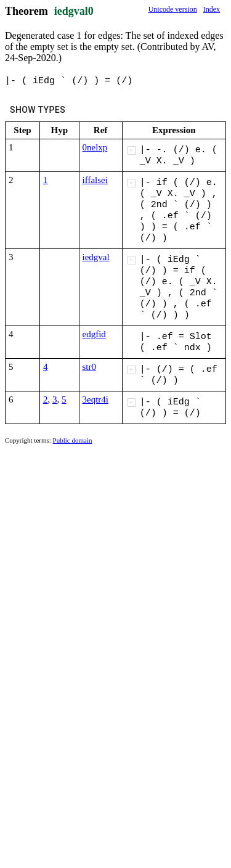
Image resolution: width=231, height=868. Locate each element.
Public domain (73, 440)
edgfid (94, 334)
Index (212, 9)
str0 (90, 367)
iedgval (96, 257)
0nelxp (95, 147)
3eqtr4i (96, 399)
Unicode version (173, 9)
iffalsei (95, 180)
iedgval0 (74, 11)
